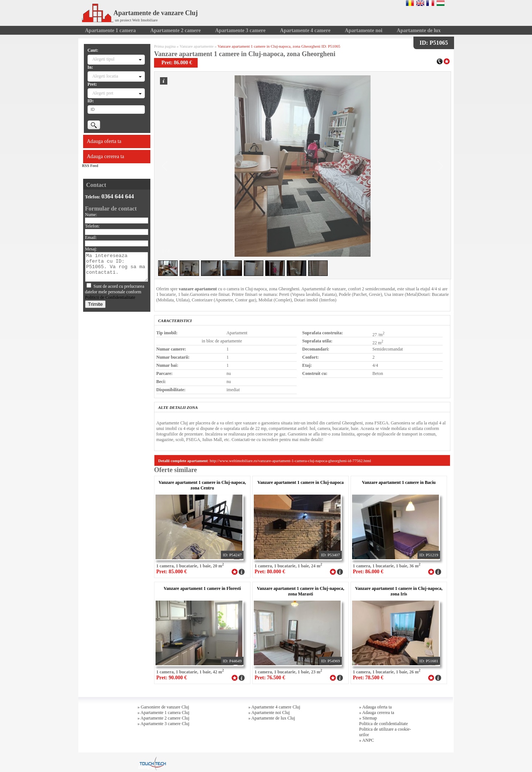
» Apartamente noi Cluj (269, 713)
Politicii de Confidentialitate (110, 297)
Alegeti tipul (103, 59)
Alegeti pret (103, 93)
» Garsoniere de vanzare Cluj (163, 707)
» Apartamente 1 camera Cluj (163, 713)
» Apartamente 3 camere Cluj (163, 724)
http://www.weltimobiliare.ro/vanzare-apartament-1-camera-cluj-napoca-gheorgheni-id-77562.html (291, 461)
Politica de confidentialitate (383, 724)
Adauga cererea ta (105, 156)
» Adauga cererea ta (377, 713)
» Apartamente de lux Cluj (272, 718)
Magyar (441, 3)
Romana (410, 3)
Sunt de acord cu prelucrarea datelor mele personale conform (115, 292)
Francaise (430, 3)
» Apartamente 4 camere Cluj (274, 707)
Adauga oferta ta (104, 141)
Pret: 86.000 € (368, 572)
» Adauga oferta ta (375, 707)
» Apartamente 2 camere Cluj (163, 718)
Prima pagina (165, 46)
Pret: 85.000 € (172, 572)
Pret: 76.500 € (270, 678)
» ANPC (366, 740)
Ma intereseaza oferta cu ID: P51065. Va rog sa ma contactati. (117, 267)
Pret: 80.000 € (270, 572)
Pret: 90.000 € (172, 678)
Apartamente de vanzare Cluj (140, 13)
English (420, 3)
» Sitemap (368, 718)
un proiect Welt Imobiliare (136, 20)
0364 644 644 (118, 196)
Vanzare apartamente (197, 46)
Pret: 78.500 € (368, 678)
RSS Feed (90, 165)
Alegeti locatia (105, 76)
